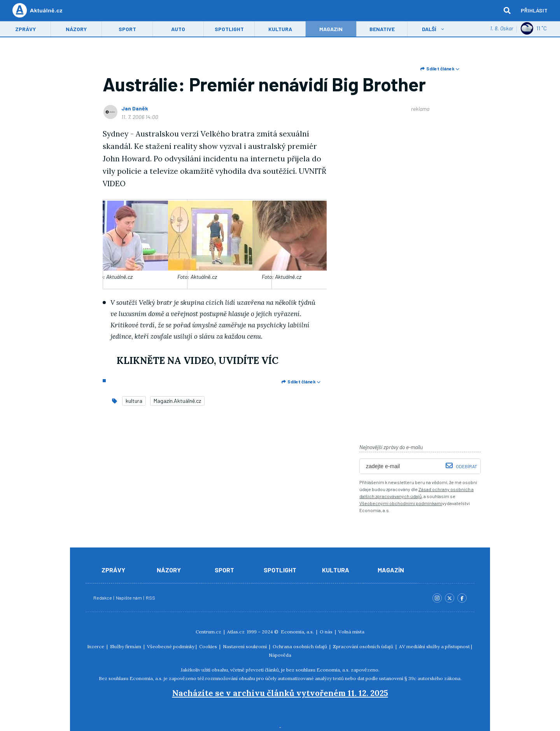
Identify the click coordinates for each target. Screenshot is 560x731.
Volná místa (351, 632)
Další (429, 30)
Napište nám (129, 598)
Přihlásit (534, 11)
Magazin (331, 30)
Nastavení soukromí (245, 646)
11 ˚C (534, 29)
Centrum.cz (208, 632)
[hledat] (507, 11)
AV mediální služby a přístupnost (434, 646)
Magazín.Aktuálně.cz (177, 401)
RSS (150, 598)
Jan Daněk (135, 108)
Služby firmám (126, 646)
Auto (178, 30)
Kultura (280, 30)
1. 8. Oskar (502, 29)
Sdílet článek (440, 68)
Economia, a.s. (297, 632)
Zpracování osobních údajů (363, 646)
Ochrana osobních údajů (300, 646)
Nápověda (280, 655)
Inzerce (96, 646)
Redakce (103, 598)
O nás (326, 632)
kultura (134, 401)
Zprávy (25, 30)
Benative (382, 30)
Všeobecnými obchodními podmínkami (401, 503)
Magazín (391, 570)
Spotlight (229, 30)
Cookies (208, 646)
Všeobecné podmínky (171, 646)
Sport (127, 30)
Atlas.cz (236, 632)
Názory (76, 30)
